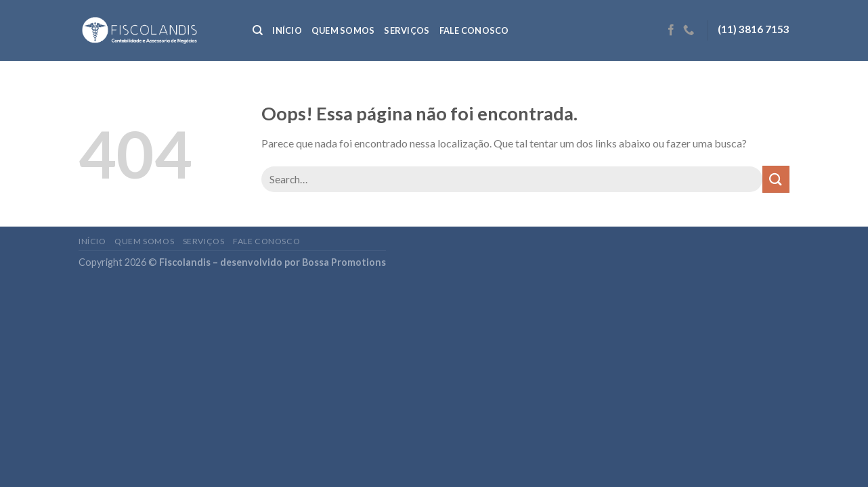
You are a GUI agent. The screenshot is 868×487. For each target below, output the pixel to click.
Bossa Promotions (344, 262)
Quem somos (343, 30)
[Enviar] (776, 179)
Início (287, 30)
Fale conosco (474, 30)
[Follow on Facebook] (671, 30)
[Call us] (689, 30)
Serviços (407, 30)
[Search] (258, 30)
